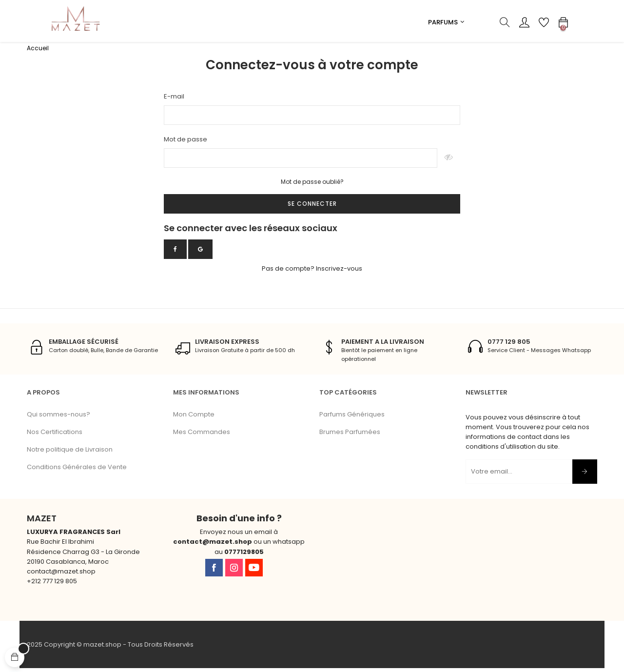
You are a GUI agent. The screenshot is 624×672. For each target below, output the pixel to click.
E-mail (174, 100)
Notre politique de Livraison (70, 453)
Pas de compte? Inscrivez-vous (312, 272)
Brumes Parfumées (350, 435)
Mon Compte (194, 418)
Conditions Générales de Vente (77, 470)
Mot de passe (185, 143)
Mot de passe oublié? (312, 186)
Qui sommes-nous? (58, 418)
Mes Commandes (202, 435)
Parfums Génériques (352, 418)
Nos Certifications (55, 435)
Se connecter (312, 207)
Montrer (449, 162)
